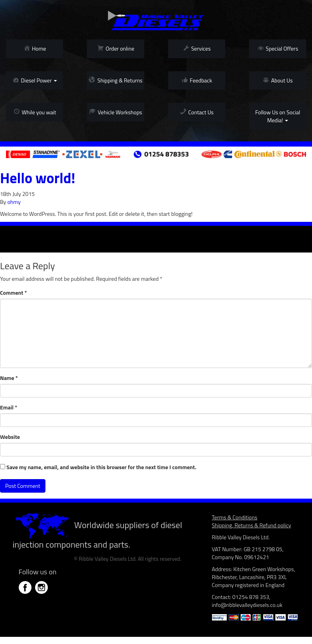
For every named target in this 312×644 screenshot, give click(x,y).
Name (9, 378)
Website (10, 437)
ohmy (14, 202)
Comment (13, 293)
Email (9, 407)
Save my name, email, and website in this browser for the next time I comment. (101, 467)
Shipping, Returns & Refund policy (252, 525)
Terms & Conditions (235, 517)
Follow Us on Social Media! (278, 116)
